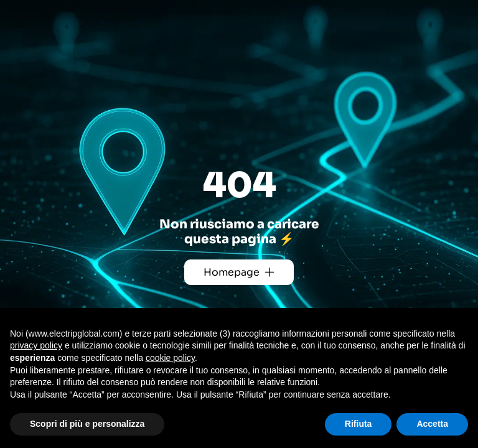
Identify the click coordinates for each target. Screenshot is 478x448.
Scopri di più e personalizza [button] (87, 424)
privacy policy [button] (36, 345)
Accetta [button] (432, 424)
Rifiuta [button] (358, 424)
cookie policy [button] (170, 358)
